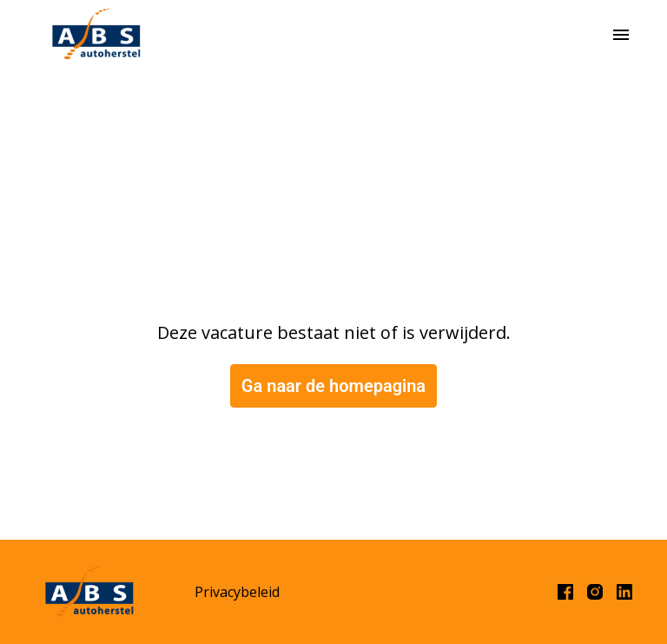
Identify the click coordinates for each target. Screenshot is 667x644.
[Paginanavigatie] (621, 35)
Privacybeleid (237, 592)
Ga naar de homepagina (333, 386)
